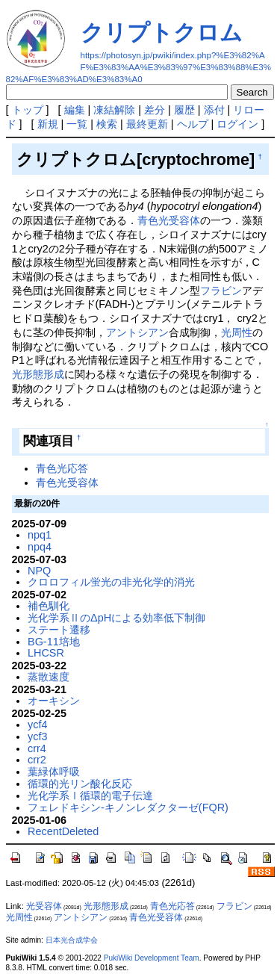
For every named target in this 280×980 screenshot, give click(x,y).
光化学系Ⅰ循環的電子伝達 (90, 796)
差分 (155, 110)
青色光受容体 (169, 220)
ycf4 (37, 725)
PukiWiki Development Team (152, 958)
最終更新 (147, 124)
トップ (28, 110)
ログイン (237, 124)
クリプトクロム (162, 32)
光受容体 (44, 906)
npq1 (40, 535)
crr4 (37, 748)
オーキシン (54, 701)
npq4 (40, 547)
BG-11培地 (54, 642)
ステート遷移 (59, 630)
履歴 (184, 110)
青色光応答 (62, 468)
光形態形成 (38, 374)
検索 (107, 124)
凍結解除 (114, 110)
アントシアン (137, 332)
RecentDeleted (63, 831)
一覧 (77, 124)
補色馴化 (49, 606)
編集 (75, 110)
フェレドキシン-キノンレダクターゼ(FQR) (128, 807)
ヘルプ (193, 124)
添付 (214, 110)
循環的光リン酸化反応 (80, 784)
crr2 (37, 760)
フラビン (221, 291)
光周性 (237, 332)
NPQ (39, 571)
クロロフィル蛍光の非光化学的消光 (111, 582)
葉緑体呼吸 (54, 772)
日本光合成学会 (72, 940)
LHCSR (46, 653)
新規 (48, 124)
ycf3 (37, 736)
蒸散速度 (49, 677)
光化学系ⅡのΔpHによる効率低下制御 (116, 618)
